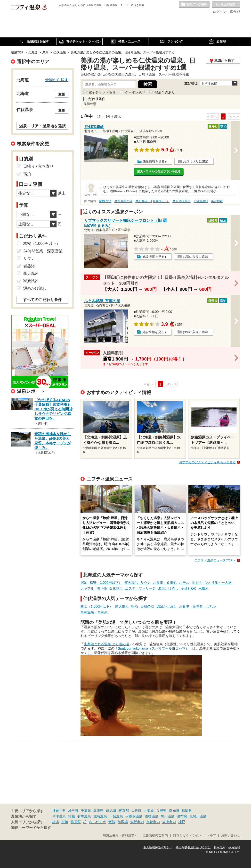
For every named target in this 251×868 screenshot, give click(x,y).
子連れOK (188, 588)
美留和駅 (217, 201)
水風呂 (203, 588)
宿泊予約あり (165, 92)
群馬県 (111, 811)
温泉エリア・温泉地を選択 (42, 126)
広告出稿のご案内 (155, 835)
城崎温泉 (100, 816)
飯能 (112, 822)
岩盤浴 (29, 266)
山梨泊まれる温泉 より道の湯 (106, 644)
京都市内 (153, 822)
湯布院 (182, 816)
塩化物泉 (116, 588)
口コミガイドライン (187, 835)
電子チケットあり (102, 92)
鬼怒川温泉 (198, 816)
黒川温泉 (168, 816)
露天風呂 (131, 583)
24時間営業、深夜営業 (43, 251)
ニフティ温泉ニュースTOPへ (215, 560)
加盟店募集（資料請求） (120, 835)
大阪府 (136, 811)
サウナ (146, 583)
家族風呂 (31, 281)
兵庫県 (98, 811)
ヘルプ (211, 835)
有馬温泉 (84, 816)
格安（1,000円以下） (106, 583)
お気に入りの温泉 (194, 5)
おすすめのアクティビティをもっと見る (207, 462)
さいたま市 (97, 822)
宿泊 (84, 583)
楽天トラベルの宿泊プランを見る (159, 172)
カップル (87, 588)
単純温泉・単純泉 (94, 612)
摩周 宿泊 (105, 201)
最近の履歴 (226, 5)
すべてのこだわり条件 (42, 300)
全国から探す (57, 80)
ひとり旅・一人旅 (218, 583)
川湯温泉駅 (201, 201)
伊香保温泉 (134, 816)
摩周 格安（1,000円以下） (152, 201)
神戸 (182, 822)
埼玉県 (73, 811)
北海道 (149, 811)
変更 (62, 94)
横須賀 (76, 822)
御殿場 (123, 822)
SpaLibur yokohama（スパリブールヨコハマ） (153, 648)
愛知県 (174, 811)
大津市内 (169, 822)
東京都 (124, 811)
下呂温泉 (116, 816)
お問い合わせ (231, 835)
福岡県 (187, 811)
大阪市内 (137, 822)
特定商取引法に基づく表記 (193, 847)
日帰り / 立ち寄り (38, 166)
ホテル (184, 583)
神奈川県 (59, 811)
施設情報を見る (154, 161)
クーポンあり (135, 92)
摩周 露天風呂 (182, 201)
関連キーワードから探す (31, 828)
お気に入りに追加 (196, 161)
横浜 (56, 822)
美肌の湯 (147, 606)
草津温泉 (59, 816)
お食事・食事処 (165, 583)
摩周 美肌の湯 (123, 201)
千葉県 (86, 811)
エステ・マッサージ (140, 588)
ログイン (219, 12)
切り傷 (102, 588)
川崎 (65, 822)
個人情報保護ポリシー (158, 847)
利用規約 (219, 847)
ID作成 (235, 12)
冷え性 (197, 583)
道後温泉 (152, 816)
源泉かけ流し (168, 588)
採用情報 (234, 847)
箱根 (72, 816)
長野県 (162, 811)
